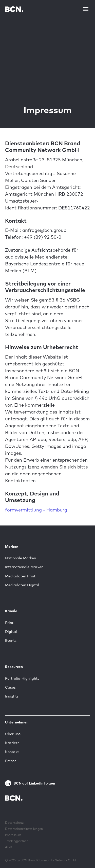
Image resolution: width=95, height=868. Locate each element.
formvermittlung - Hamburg (36, 510)
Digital (11, 632)
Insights (12, 696)
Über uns (13, 734)
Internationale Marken (24, 567)
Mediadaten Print (20, 576)
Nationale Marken (21, 558)
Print (9, 623)
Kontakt (12, 752)
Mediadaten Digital (22, 585)
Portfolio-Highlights (22, 678)
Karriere (12, 743)
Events (11, 641)
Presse (11, 761)
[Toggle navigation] (86, 9)
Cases (10, 687)
